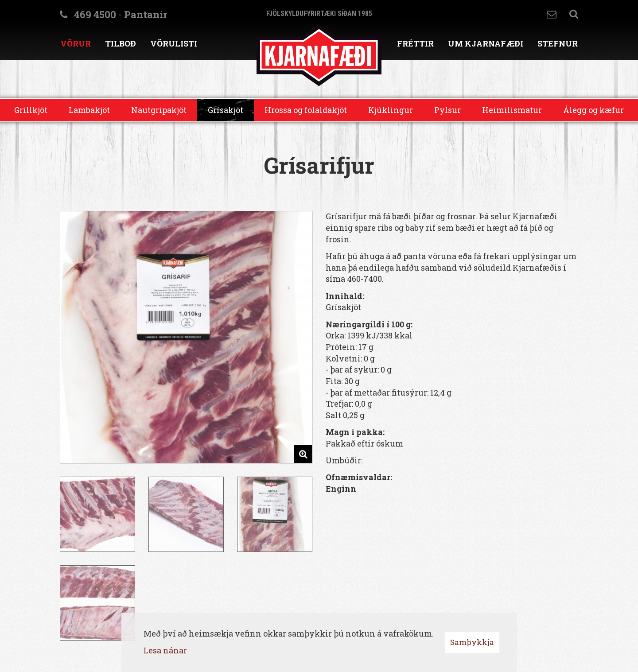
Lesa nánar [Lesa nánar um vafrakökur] (165, 650)
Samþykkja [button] (472, 642)
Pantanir (146, 14)
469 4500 (95, 14)
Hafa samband (552, 14)
